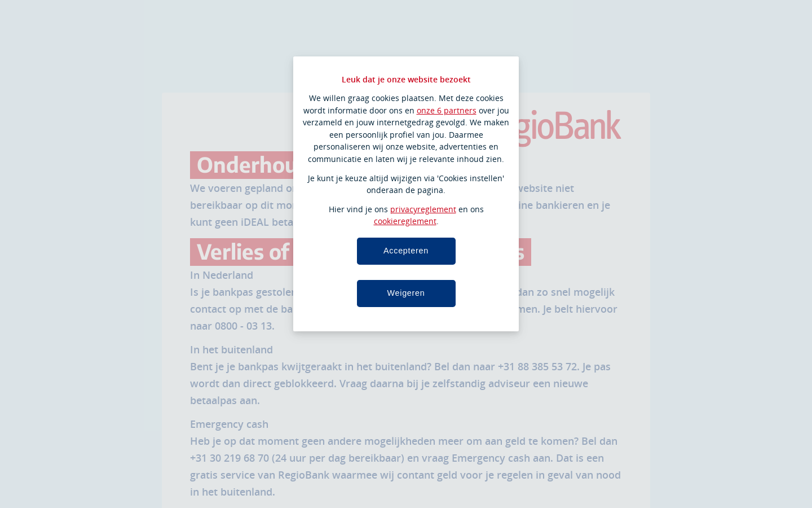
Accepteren (406, 251)
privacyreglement (423, 209)
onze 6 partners (447, 110)
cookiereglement (405, 221)
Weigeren (406, 293)
